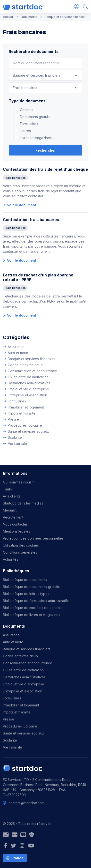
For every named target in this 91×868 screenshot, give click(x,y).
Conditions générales (20, 552)
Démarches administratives (29, 383)
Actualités (11, 559)
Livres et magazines (36, 138)
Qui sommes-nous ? (19, 482)
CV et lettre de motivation (28, 377)
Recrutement (13, 517)
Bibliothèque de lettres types (26, 594)
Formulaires (29, 124)
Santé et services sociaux (28, 431)
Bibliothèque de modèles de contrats (33, 608)
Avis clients (12, 496)
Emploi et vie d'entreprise (28, 389)
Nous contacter (15, 524)
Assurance (16, 347)
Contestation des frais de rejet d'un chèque (45, 169)
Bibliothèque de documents (25, 580)
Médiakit (10, 510)
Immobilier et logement (26, 407)
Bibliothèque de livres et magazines (32, 615)
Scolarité (15, 437)
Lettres (25, 131)
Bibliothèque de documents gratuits (31, 587)
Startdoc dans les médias (23, 503)
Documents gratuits (35, 117)
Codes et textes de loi (26, 365)
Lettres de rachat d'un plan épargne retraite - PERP (38, 277)
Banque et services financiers (32, 359)
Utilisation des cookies (21, 545)
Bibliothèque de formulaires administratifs (36, 601)
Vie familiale (17, 443)
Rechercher (46, 150)
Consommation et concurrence (32, 371)
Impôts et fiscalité (22, 413)
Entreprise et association (27, 395)
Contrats (27, 110)
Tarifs (7, 489)
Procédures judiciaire (25, 425)
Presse (13, 419)
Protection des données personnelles (33, 538)
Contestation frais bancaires (31, 220)
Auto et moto (18, 353)
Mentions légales (17, 531)
